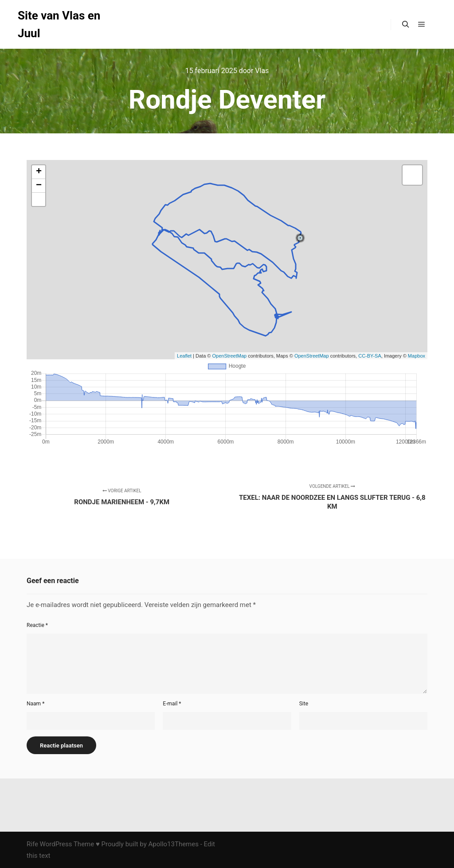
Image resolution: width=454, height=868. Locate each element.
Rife (32, 844)
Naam (35, 704)
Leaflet (184, 356)
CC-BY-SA (370, 356)
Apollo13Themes (173, 844)
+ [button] (39, 172)
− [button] (39, 186)
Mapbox (417, 356)
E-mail (172, 704)
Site (304, 704)
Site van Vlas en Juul (59, 24)
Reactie (37, 625)
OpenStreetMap (230, 356)
